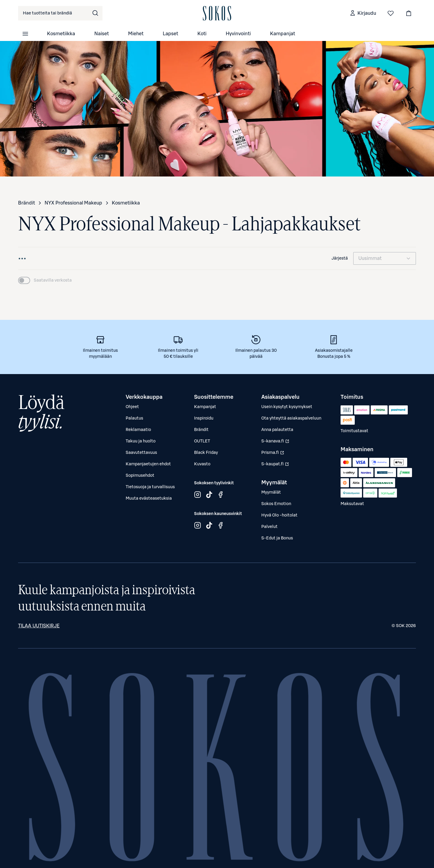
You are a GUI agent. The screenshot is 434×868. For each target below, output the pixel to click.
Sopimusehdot (140, 476)
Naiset (102, 34)
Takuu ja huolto (141, 441)
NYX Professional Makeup (73, 203)
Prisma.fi (276, 454)
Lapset (170, 34)
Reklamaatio (138, 430)
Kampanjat (283, 34)
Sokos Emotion (276, 504)
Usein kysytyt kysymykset (287, 407)
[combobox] (60, 13)
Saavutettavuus (141, 453)
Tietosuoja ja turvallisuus (150, 487)
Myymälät (271, 492)
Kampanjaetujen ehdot (148, 464)
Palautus (134, 418)
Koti (202, 34)
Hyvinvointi (238, 34)
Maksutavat (352, 504)
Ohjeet (132, 407)
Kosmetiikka (61, 34)
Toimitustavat (354, 431)
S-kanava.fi (276, 443)
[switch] (45, 280)
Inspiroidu (204, 418)
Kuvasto (202, 464)
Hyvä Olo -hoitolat (279, 515)
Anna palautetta (277, 430)
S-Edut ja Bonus (277, 538)
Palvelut (269, 527)
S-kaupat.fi (276, 466)
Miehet (136, 34)
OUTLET (202, 441)
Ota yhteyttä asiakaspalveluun (291, 418)
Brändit (27, 203)
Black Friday (206, 453)
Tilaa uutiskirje (39, 626)
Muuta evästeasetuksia (149, 498)
